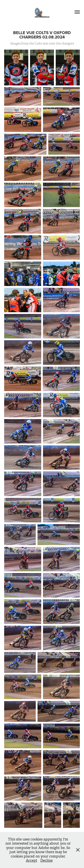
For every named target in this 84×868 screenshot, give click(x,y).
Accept (32, 860)
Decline (46, 860)
